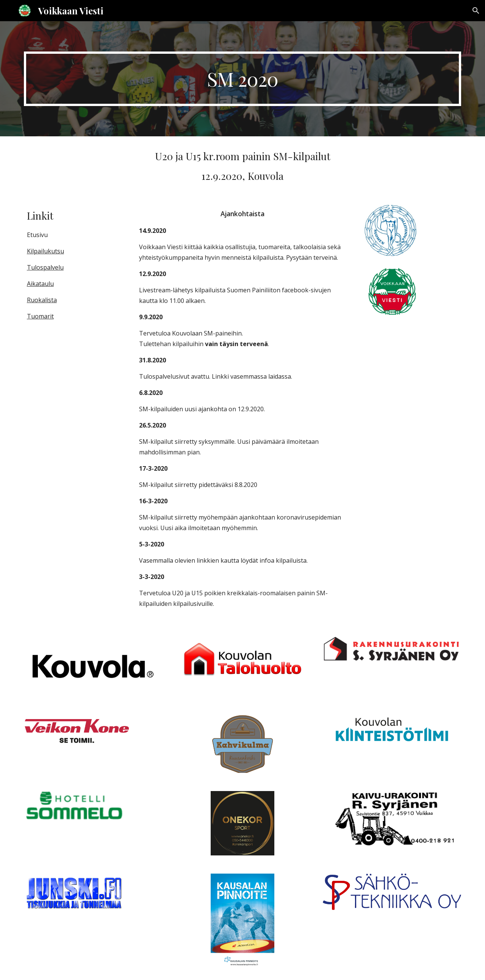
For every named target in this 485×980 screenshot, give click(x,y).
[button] (476, 11)
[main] (242, 79)
